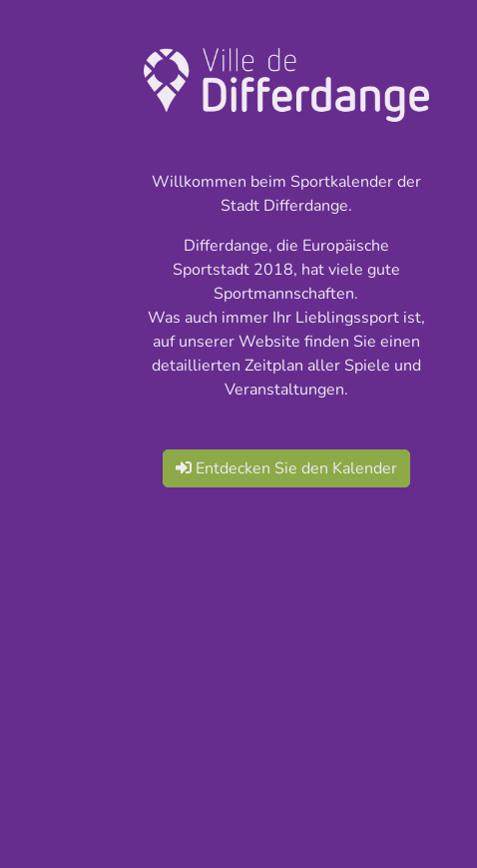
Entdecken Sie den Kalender (286, 468)
